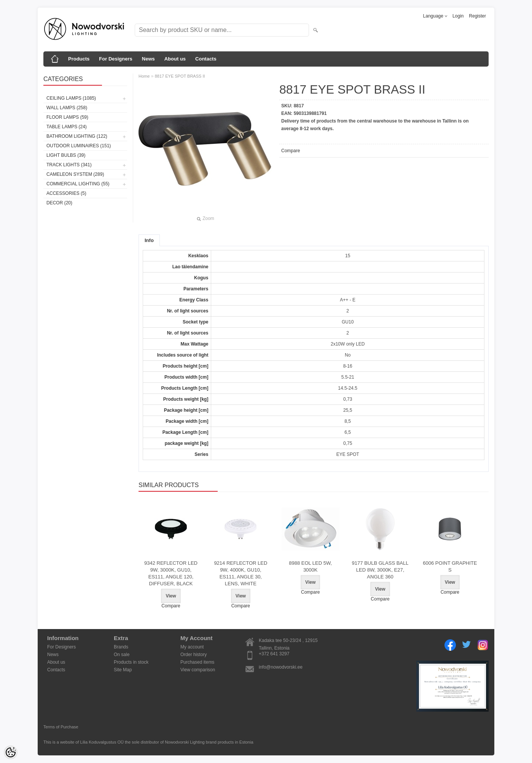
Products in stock (131, 662)
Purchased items (197, 662)
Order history (194, 655)
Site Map (123, 670)
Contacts (206, 59)
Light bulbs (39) (66, 155)
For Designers (115, 59)
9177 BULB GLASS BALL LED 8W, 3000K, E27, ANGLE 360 (380, 570)
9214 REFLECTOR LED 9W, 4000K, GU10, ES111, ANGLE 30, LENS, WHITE (241, 573)
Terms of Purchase (61, 727)
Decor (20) (59, 203)
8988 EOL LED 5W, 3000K (310, 566)
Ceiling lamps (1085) (71, 98)
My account (192, 647)
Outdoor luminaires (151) (79, 146)
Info (149, 240)
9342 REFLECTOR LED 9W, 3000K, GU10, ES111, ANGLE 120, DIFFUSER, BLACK (171, 573)
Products (79, 59)
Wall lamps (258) (67, 108)
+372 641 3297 (274, 654)
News (148, 59)
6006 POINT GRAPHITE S (450, 566)
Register (477, 16)
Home (144, 76)
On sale (122, 655)
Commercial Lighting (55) (78, 184)
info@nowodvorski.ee (281, 667)
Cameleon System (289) (75, 174)
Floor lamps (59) (67, 117)
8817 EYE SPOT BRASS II (180, 76)
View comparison (198, 670)
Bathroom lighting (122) (77, 136)
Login (458, 16)
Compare (291, 151)
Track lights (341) (69, 165)
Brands (121, 647)
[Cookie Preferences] (11, 752)
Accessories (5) (66, 193)
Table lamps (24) (67, 127)
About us (175, 59)
